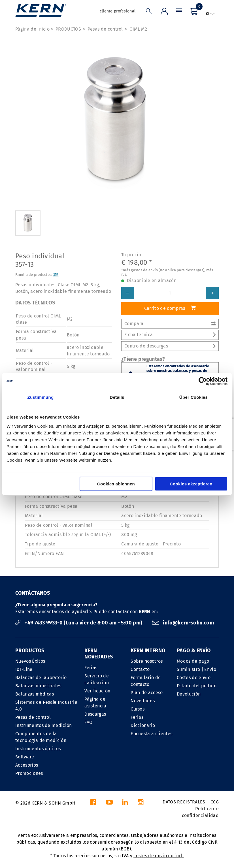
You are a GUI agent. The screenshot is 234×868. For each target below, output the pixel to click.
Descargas (95, 714)
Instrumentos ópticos (38, 749)
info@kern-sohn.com (183, 623)
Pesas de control (105, 29)
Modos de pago (193, 661)
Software (25, 757)
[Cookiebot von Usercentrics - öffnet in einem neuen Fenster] (203, 381)
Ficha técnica (170, 335)
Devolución (189, 694)
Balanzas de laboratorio (41, 678)
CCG (215, 802)
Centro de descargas (170, 346)
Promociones (29, 773)
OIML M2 (138, 29)
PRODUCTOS (68, 29)
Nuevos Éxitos (30, 661)
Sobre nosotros (147, 661)
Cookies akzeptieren (191, 484)
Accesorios (27, 765)
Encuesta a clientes (151, 734)
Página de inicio (32, 29)
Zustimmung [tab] (41, 397)
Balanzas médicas (35, 694)
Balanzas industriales (38, 686)
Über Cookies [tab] (193, 397)
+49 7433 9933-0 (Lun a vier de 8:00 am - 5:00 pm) (79, 623)
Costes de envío (194, 678)
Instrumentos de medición (44, 725)
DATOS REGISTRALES (184, 802)
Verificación (97, 691)
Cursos (138, 709)
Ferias (91, 668)
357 (56, 275)
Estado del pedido (197, 686)
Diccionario (143, 725)
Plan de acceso (147, 693)
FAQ (88, 722)
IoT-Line (24, 669)
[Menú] (179, 13)
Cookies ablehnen (116, 484)
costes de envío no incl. (159, 856)
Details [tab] (117, 397)
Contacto (140, 669)
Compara (170, 324)
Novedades (143, 701)
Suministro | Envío (196, 669)
